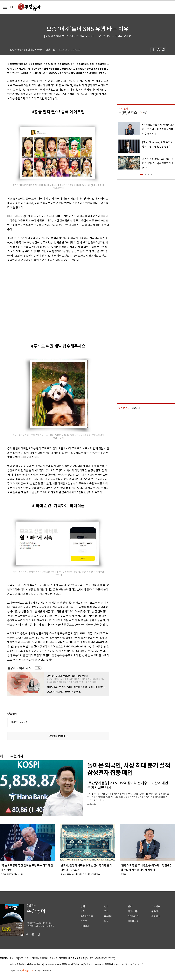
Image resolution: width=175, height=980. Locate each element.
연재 (130, 907)
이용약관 (63, 958)
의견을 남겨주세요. (19, 722)
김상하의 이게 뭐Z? (19, 668)
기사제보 (156, 907)
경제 (106, 907)
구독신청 (156, 911)
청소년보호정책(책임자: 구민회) (101, 958)
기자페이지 (133, 921)
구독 (38, 668)
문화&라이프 (87, 916)
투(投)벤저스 (128, 113)
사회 (83, 911)
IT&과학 (108, 916)
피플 (106, 921)
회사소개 (14, 958)
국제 (106, 911)
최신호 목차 (134, 911)
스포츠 (84, 921)
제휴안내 (44, 958)
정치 (83, 907)
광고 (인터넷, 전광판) (29, 958)
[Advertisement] (33, 300)
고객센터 (54, 958)
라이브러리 (133, 916)
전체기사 (85, 926)
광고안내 (156, 916)
